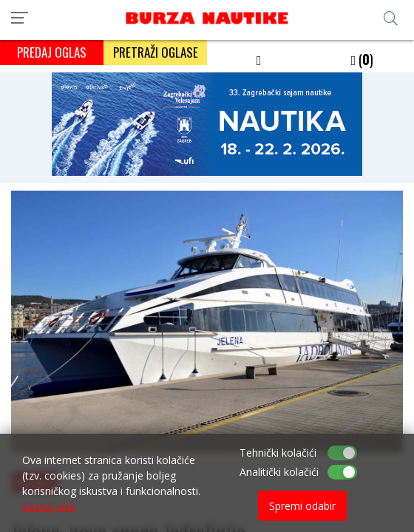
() (363, 59)
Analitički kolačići (279, 472)
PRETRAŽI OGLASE (156, 52)
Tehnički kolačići (278, 453)
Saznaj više (49, 507)
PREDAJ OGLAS (52, 52)
